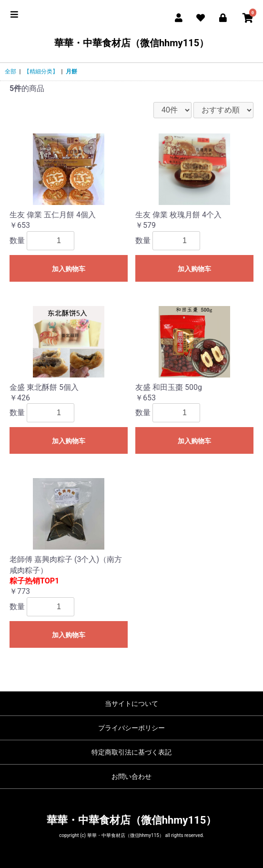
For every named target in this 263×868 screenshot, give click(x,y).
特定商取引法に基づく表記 (131, 752)
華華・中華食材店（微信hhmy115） (131, 43)
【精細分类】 (41, 71)
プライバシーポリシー (131, 728)
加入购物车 (69, 269)
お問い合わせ (131, 776)
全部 (10, 71)
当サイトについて (131, 704)
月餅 (71, 71)
